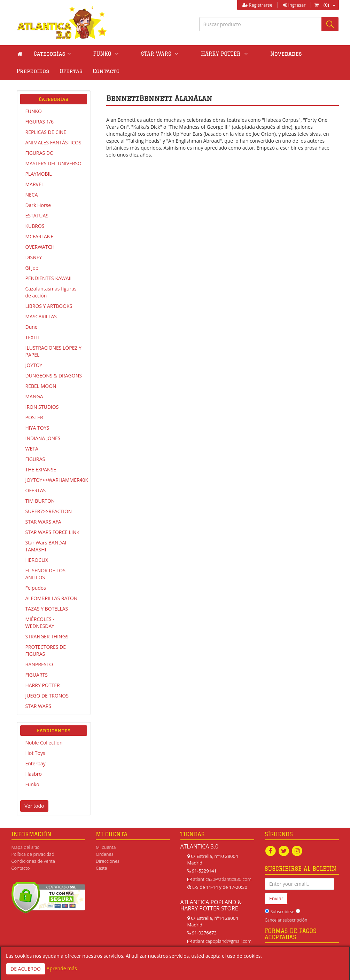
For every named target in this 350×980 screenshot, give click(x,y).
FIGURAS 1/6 (40, 122)
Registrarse (257, 5)
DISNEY (34, 257)
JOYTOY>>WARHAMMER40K (56, 480)
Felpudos (36, 588)
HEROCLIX (37, 560)
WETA (32, 449)
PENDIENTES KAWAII (49, 278)
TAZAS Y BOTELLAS (47, 609)
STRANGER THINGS (47, 636)
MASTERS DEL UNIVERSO (53, 163)
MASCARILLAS (41, 316)
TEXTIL (33, 337)
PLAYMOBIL (39, 174)
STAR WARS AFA (43, 522)
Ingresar (294, 5)
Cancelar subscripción (286, 921)
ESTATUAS (37, 216)
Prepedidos (280, 54)
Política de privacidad (33, 854)
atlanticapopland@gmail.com (222, 941)
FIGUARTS (37, 675)
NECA (32, 195)
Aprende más (62, 968)
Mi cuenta (106, 847)
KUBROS (35, 226)
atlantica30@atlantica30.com (222, 879)
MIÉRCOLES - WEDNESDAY (40, 623)
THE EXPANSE (41, 469)
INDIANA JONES (43, 438)
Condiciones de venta (33, 861)
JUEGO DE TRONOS (47, 696)
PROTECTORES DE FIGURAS (46, 650)
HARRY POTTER (43, 685)
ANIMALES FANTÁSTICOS (53, 142)
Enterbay (36, 763)
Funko (32, 784)
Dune (32, 327)
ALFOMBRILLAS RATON (52, 598)
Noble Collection (44, 743)
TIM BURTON (40, 501)
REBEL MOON (41, 386)
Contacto (30, 71)
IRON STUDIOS (42, 407)
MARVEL (35, 184)
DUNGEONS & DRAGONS (54, 376)
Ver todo (34, 806)
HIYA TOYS (37, 428)
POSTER (34, 417)
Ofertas (318, 54)
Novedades (237, 54)
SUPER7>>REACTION (49, 511)
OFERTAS (36, 490)
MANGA (34, 396)
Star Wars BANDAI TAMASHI (46, 546)
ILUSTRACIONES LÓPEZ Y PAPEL (53, 351)
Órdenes (105, 854)
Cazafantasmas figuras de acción (51, 292)
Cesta (102, 868)
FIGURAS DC (39, 153)
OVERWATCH (40, 247)
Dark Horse (38, 205)
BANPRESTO (39, 664)
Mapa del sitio (26, 847)
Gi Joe (32, 268)
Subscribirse (282, 912)
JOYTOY (34, 365)
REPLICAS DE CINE (46, 132)
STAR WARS (38, 706)
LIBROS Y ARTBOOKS (49, 306)
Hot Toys (35, 753)
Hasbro (34, 774)
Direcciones (108, 861)
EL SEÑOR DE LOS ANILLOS (45, 574)
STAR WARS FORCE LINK (53, 532)
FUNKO (34, 111)
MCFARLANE (40, 236)
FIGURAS (35, 459)
